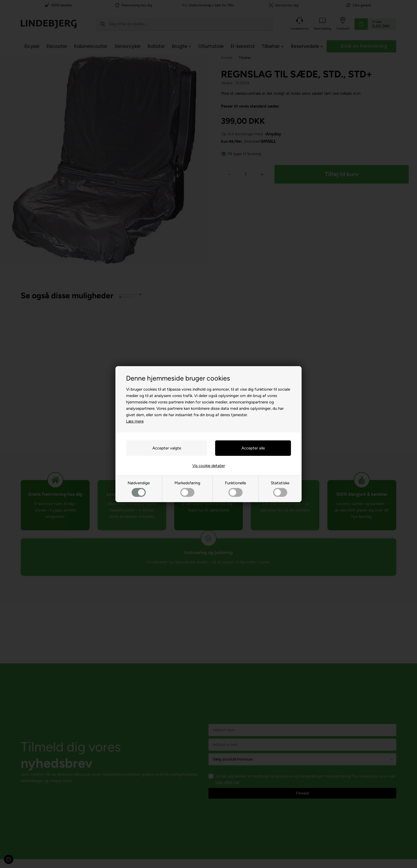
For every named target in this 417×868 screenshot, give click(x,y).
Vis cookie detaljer (209, 466)
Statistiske (280, 489)
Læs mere (135, 421)
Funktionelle (235, 489)
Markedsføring (187, 489)
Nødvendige (139, 489)
